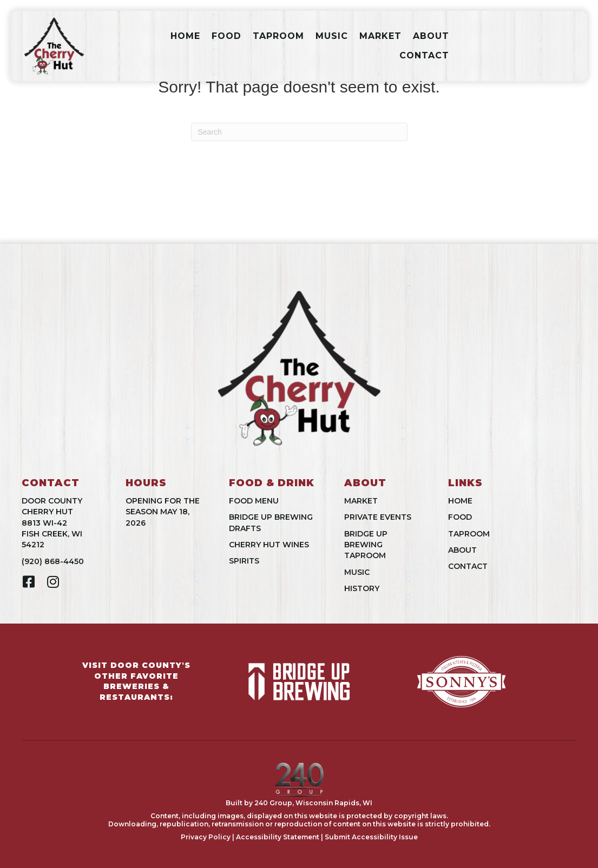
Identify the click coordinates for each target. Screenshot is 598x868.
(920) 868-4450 (53, 561)
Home (185, 36)
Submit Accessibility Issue (371, 837)
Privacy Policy (206, 837)
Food (226, 36)
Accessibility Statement (278, 837)
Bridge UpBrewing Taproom (366, 545)
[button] (28, 582)
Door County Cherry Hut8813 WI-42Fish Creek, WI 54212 (52, 523)
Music (332, 36)
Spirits (244, 561)
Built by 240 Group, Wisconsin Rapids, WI (299, 803)
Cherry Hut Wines (269, 545)
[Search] (299, 132)
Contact (424, 55)
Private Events (378, 517)
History (362, 588)
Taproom (278, 36)
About (431, 36)
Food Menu (254, 501)
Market (380, 36)
